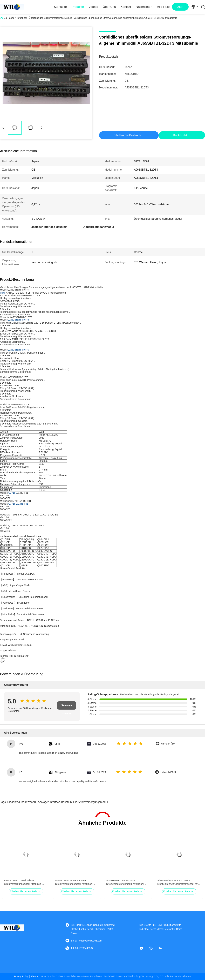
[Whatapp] (144, 948)
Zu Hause (9, 18)
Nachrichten (144, 7)
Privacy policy (21, 976)
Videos (93, 7)
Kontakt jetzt (181, 135)
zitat (180, 7)
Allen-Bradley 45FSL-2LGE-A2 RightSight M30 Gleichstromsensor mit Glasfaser (178, 882)
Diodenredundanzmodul (22, 802)
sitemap (35, 976)
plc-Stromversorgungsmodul (91, 802)
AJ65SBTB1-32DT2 (19, 350)
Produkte (78, 7)
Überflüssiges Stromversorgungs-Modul (50, 18)
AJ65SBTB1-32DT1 (19, 320)
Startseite (60, 7)
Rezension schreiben (67, 707)
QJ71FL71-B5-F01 (18, 504)
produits (22, 18)
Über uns (109, 7)
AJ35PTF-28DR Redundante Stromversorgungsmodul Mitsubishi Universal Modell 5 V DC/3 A (74, 882)
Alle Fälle (163, 7)
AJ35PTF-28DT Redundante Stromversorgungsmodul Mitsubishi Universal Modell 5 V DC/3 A (23, 882)
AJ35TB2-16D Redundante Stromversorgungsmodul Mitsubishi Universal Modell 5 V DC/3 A (125, 882)
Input (3, 293)
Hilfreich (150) (168, 772)
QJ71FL (13, 493)
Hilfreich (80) (168, 744)
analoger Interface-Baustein (55, 802)
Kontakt (126, 7)
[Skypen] (153, 948)
